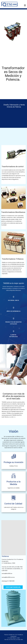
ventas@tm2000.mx (13, 587)
